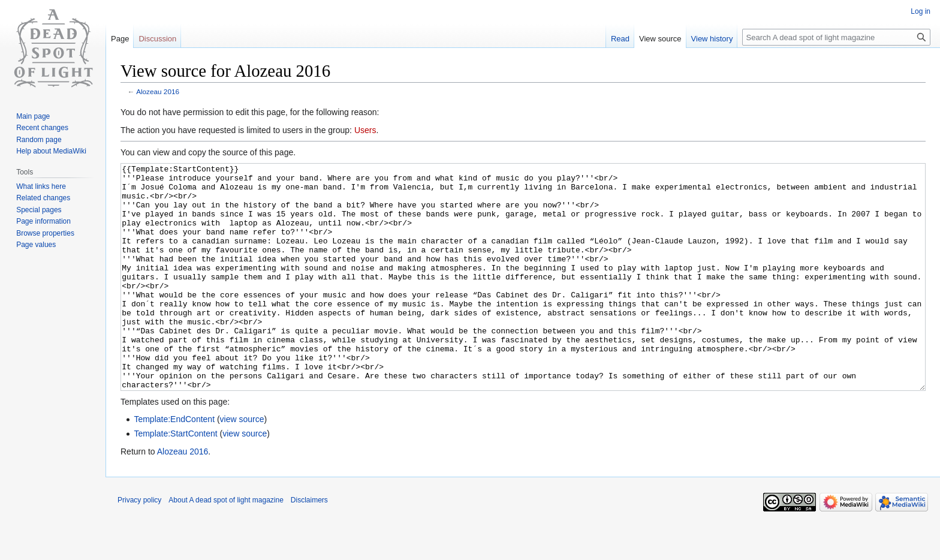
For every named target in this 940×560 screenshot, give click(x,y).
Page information (43, 221)
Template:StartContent (175, 478)
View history (712, 39)
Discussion (157, 39)
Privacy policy (139, 545)
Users (365, 130)
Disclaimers (309, 545)
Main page (33, 116)
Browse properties (45, 233)
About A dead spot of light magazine (226, 545)
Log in (921, 11)
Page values (36, 245)
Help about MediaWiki (51, 151)
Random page (39, 140)
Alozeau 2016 (158, 91)
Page (120, 39)
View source (660, 39)
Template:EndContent (174, 464)
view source (242, 464)
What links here (41, 186)
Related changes (43, 198)
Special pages (39, 210)
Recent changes (42, 128)
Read (620, 39)
